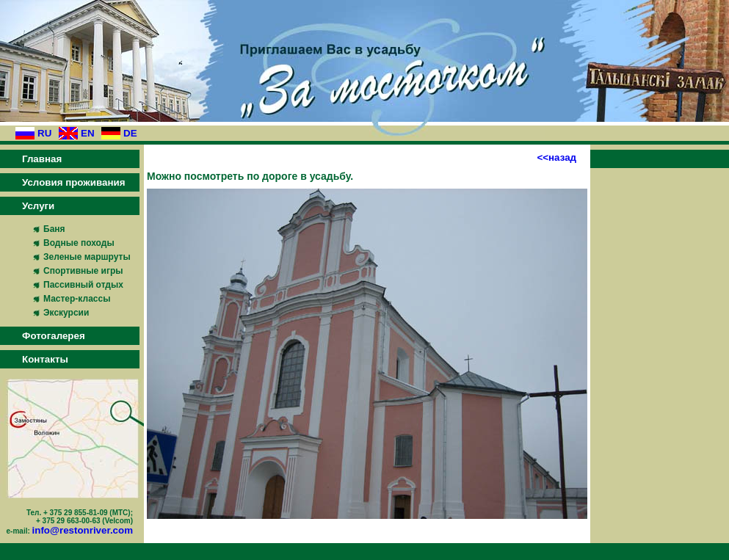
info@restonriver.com (83, 530)
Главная (42, 159)
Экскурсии (66, 313)
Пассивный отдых (83, 285)
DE (130, 133)
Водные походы (79, 243)
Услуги (38, 206)
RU (44, 133)
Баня (54, 229)
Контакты (45, 359)
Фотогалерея (54, 336)
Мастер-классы (77, 299)
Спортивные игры (83, 271)
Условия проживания (73, 182)
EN (88, 133)
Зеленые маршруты (87, 257)
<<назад (556, 157)
